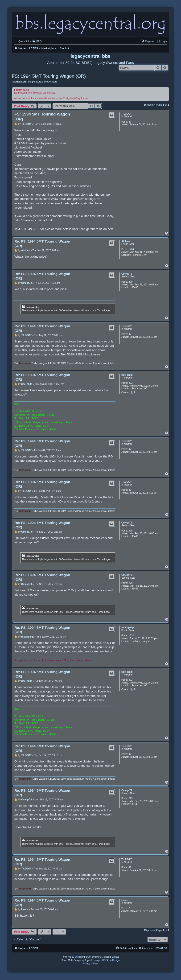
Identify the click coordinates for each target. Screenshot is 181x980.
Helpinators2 (36, 82)
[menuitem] (37, 41)
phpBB (78, 957)
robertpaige (128, 628)
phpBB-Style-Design (109, 960)
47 (130, 122)
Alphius (126, 241)
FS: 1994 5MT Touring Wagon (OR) (49, 76)
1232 (131, 636)
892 (131, 383)
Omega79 (127, 274)
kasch (125, 900)
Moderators (51, 82)
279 (131, 282)
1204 (131, 249)
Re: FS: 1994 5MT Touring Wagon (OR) (42, 243)
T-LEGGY (127, 114)
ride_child (127, 375)
